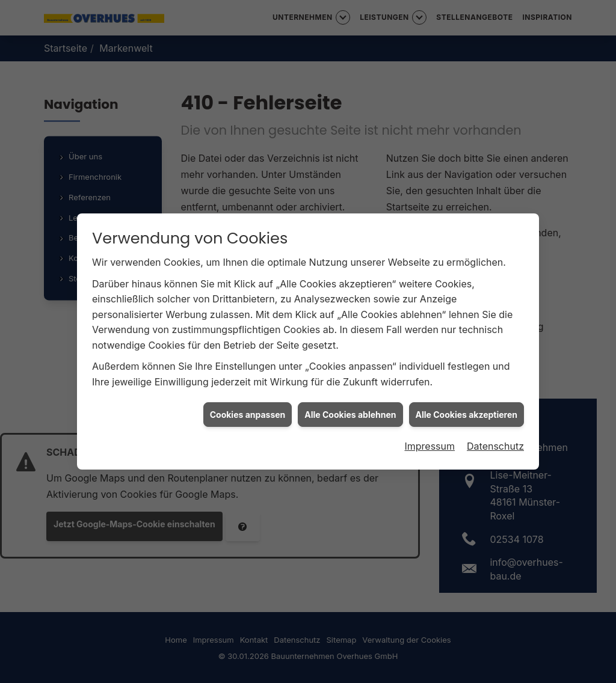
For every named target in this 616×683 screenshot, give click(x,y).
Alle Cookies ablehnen (350, 411)
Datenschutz (495, 443)
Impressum (430, 443)
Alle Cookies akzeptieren (467, 411)
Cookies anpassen (248, 411)
